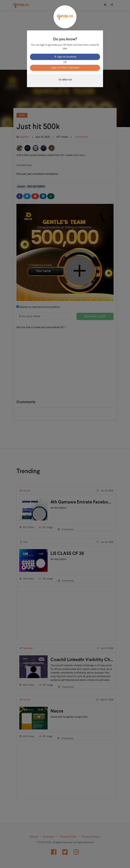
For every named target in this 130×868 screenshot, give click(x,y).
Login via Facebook (65, 57)
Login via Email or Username (65, 68)
